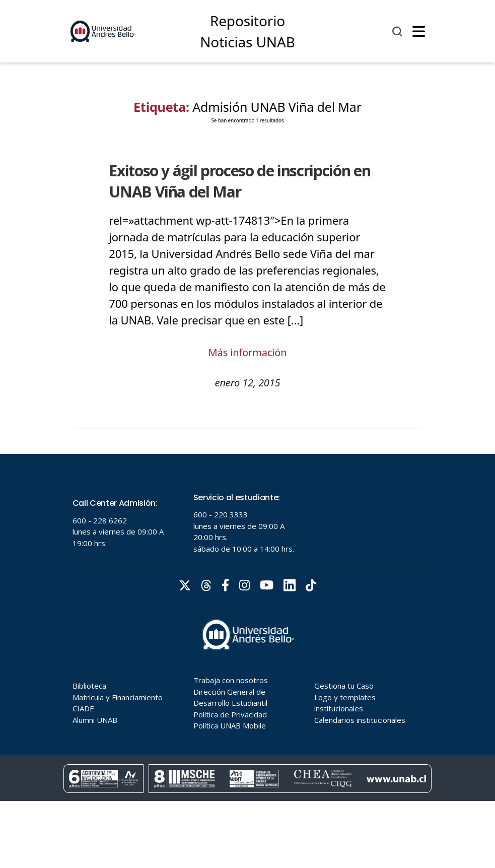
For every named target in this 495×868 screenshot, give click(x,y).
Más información (248, 352)
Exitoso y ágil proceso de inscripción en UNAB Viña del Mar (239, 181)
